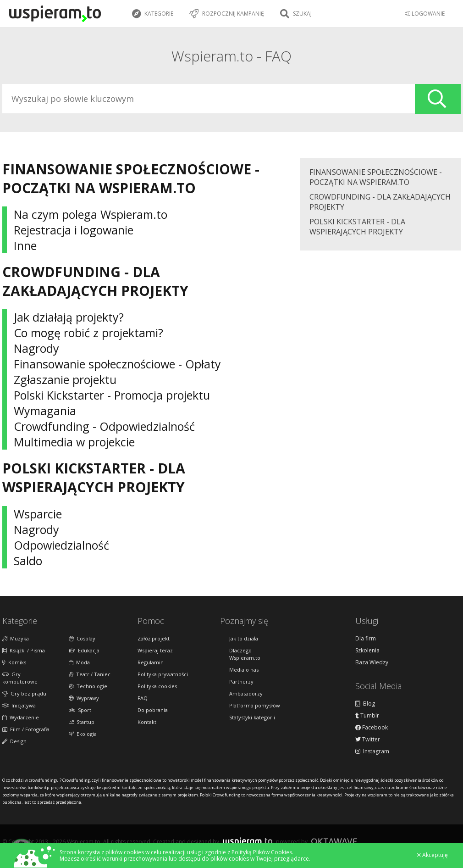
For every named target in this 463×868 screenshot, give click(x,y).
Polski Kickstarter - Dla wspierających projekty (357, 227)
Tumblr (367, 716)
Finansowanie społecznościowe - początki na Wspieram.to (376, 177)
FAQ (143, 698)
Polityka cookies (157, 686)
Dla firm (366, 639)
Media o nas (244, 670)
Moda (79, 662)
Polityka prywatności (163, 674)
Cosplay (82, 638)
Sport (80, 710)
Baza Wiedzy (372, 662)
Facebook (372, 728)
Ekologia (83, 734)
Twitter (368, 740)
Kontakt (147, 722)
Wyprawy (84, 698)
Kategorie (153, 14)
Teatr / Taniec (90, 674)
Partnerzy (241, 682)
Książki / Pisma (24, 650)
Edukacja (84, 650)
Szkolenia (367, 651)
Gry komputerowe (20, 678)
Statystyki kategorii (252, 717)
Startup (82, 722)
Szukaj (296, 14)
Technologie (88, 686)
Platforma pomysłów (255, 705)
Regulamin (151, 662)
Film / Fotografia (26, 729)
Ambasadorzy (246, 693)
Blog (365, 704)
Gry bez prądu (24, 693)
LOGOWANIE (425, 14)
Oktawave (334, 841)
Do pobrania (153, 710)
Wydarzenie (21, 717)
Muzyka (16, 638)
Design (14, 741)
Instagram (372, 751)
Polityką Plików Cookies (262, 852)
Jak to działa (244, 638)
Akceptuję (433, 855)
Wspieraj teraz (155, 650)
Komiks (14, 662)
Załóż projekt (154, 638)
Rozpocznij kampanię (227, 14)
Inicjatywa (19, 705)
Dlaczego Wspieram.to (245, 654)
